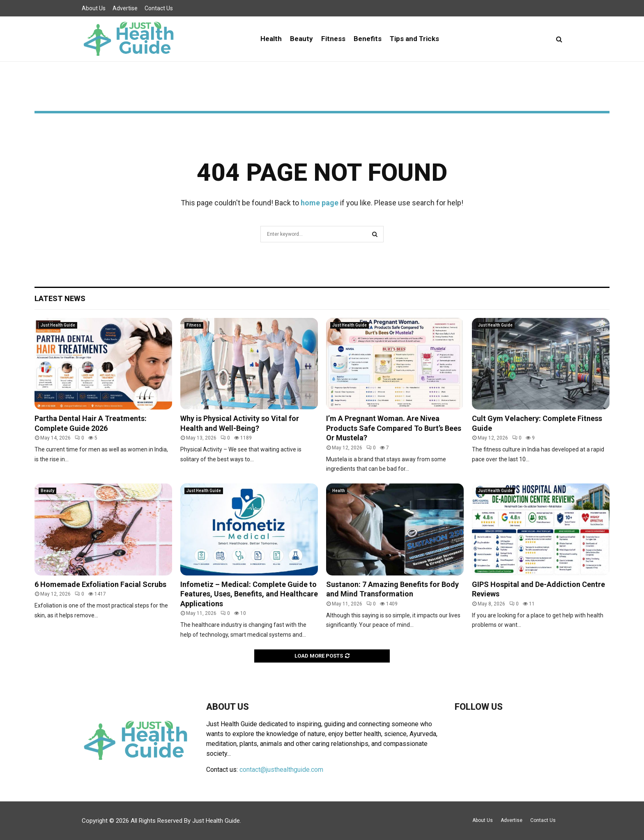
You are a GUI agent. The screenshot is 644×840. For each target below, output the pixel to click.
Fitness (333, 39)
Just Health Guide (58, 325)
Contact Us (159, 8)
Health (271, 39)
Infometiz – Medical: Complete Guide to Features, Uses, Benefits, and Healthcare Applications (249, 594)
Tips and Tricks (414, 39)
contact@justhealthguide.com (281, 770)
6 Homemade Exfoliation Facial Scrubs (100, 584)
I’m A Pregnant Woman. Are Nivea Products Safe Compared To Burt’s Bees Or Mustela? (394, 428)
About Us (94, 8)
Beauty (301, 39)
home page (320, 203)
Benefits (368, 39)
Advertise (125, 8)
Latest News (60, 298)
